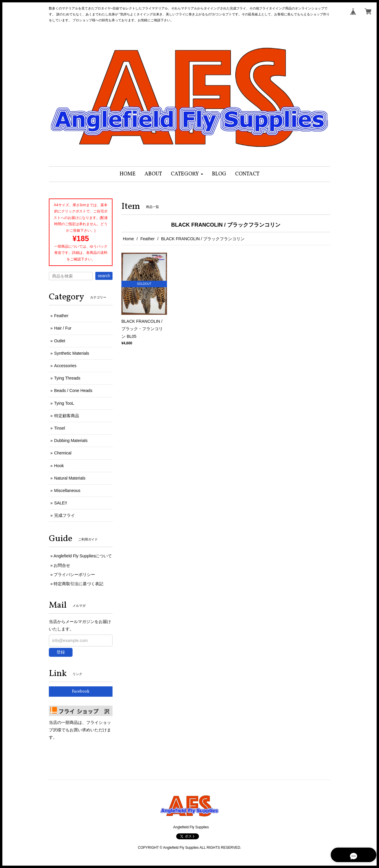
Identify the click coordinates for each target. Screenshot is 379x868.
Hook (59, 466)
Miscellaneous (67, 491)
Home (128, 239)
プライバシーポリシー (74, 575)
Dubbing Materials (71, 441)
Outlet (60, 341)
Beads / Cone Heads (73, 391)
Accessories (65, 366)
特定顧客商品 (67, 416)
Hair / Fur (63, 328)
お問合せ (62, 565)
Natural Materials (70, 478)
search (104, 276)
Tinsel (60, 428)
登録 (61, 652)
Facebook (81, 692)
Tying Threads (67, 378)
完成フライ (65, 515)
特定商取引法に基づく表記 (78, 584)
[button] (187, 174)
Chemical (63, 453)
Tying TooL (64, 403)
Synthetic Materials (72, 353)
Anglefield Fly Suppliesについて (83, 556)
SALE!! (61, 503)
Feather (147, 239)
